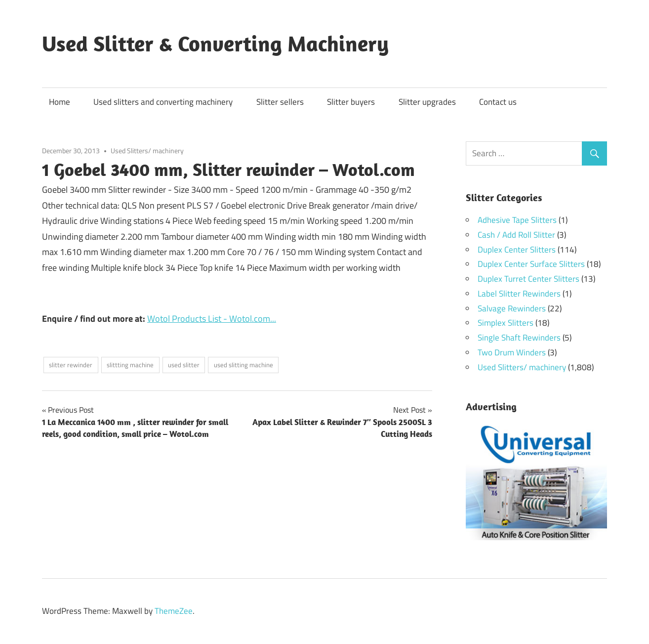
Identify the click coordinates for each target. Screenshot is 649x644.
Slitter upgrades (427, 102)
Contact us (498, 102)
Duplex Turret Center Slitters (528, 279)
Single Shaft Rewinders (519, 338)
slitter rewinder (71, 365)
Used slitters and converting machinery (163, 102)
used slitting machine (243, 365)
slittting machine (130, 365)
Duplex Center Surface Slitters (531, 264)
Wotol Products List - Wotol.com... (212, 319)
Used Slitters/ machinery (147, 150)
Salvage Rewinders (512, 308)
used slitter (184, 365)
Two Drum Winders (512, 352)
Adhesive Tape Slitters (517, 220)
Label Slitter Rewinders (519, 294)
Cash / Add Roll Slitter (516, 235)
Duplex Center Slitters (517, 250)
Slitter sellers (280, 102)
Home (60, 102)
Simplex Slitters (506, 323)
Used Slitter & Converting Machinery (215, 43)
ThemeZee (174, 611)
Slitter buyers (351, 102)
